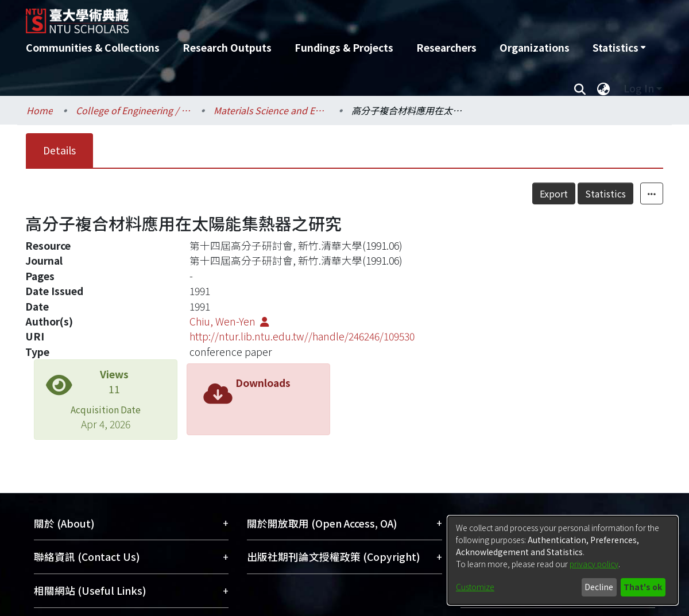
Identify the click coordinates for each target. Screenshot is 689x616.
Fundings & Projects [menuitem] (344, 47)
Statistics (605, 193)
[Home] (283, 17)
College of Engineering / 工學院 (133, 110)
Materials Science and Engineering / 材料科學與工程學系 (271, 110)
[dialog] (563, 560)
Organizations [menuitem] (535, 47)
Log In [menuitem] (639, 88)
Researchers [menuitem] (446, 47)
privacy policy (594, 564)
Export (554, 193)
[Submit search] (580, 88)
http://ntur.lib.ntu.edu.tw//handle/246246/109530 (302, 336)
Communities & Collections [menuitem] (93, 47)
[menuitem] (619, 48)
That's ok (643, 587)
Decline (599, 587)
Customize (475, 587)
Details (59, 150)
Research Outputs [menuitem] (227, 47)
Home (40, 110)
